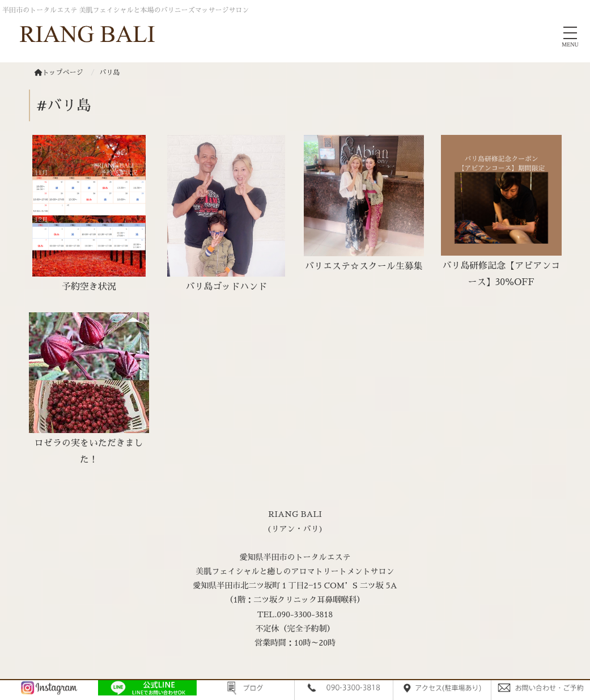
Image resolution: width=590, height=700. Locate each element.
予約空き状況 (89, 287)
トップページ (59, 73)
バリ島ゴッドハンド (226, 287)
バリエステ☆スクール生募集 (364, 266)
